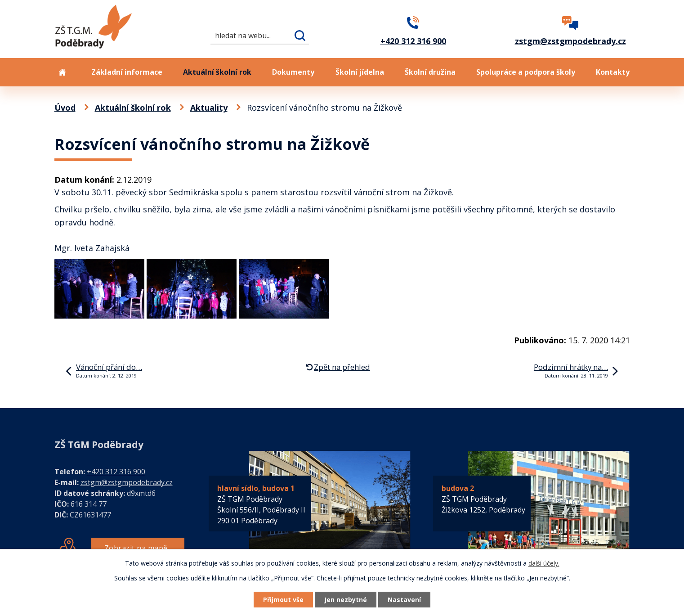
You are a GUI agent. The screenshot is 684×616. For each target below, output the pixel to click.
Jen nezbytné (346, 600)
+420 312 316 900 (116, 472)
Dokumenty (293, 72)
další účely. (544, 563)
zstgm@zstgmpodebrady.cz (127, 482)
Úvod (63, 72)
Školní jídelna (360, 72)
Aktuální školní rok (217, 72)
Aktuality (209, 108)
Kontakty (613, 72)
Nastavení (404, 600)
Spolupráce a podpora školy (526, 72)
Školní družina (430, 72)
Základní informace (127, 72)
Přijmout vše (283, 600)
